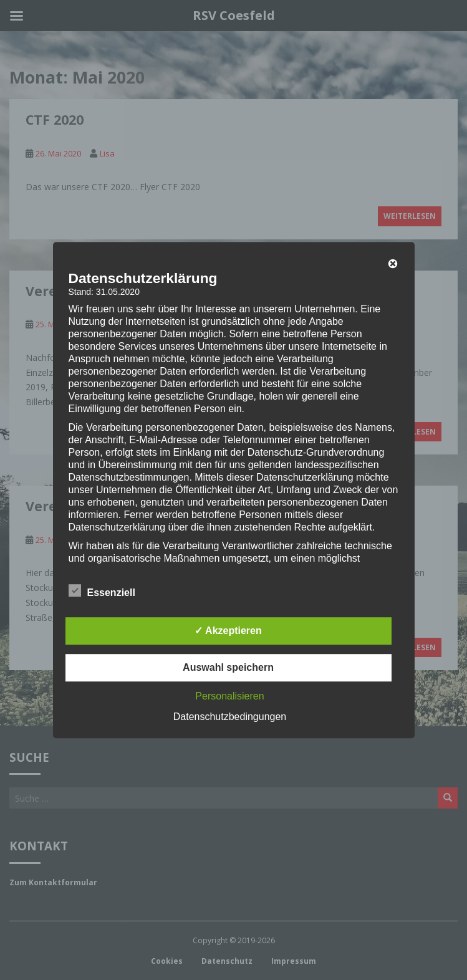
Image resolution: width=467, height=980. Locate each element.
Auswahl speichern (228, 667)
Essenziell (102, 591)
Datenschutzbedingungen (230, 717)
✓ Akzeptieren (228, 631)
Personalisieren (229, 696)
